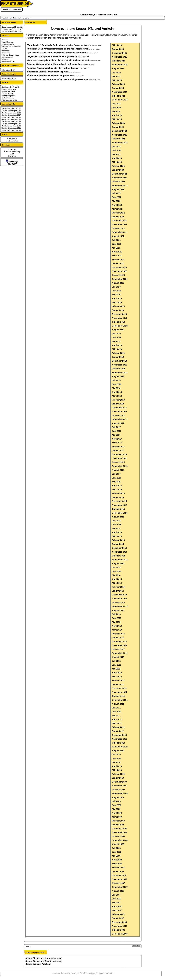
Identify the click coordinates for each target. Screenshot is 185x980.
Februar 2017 (118, 447)
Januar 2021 (118, 263)
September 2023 (120, 143)
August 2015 (118, 517)
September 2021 (120, 232)
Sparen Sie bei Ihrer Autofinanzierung (44, 961)
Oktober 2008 (118, 836)
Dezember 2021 (119, 221)
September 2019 (120, 326)
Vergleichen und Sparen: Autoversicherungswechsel (52, 56)
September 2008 (120, 840)
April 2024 (117, 115)
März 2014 (117, 583)
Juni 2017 (117, 431)
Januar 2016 (118, 497)
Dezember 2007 (119, 875)
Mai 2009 (116, 809)
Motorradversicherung (9, 100)
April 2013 (117, 626)
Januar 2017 (118, 451)
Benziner (5, 40)
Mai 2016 (116, 482)
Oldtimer (5, 49)
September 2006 (120, 934)
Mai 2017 (116, 435)
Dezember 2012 (119, 641)
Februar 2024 (118, 123)
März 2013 (117, 630)
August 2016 (118, 470)
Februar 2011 (118, 727)
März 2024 (117, 119)
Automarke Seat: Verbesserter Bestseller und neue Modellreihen (58, 49)
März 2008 (117, 864)
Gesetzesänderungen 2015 (11, 119)
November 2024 (120, 92)
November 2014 (120, 552)
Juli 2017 (116, 427)
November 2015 (120, 505)
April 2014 (117, 579)
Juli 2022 (116, 193)
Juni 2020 (117, 291)
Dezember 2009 (119, 782)
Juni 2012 (117, 665)
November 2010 (120, 739)
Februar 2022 (118, 213)
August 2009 (118, 797)
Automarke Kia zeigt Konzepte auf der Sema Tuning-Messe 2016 (58, 79)
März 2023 (117, 162)
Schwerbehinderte (8, 70)
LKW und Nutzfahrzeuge (10, 55)
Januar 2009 (118, 825)
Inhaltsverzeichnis (12, 141)
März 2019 (117, 349)
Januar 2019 (118, 357)
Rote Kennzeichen (8, 61)
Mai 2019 (116, 341)
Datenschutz (65, 973)
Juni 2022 (117, 197)
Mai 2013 (116, 622)
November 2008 (120, 832)
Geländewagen (7, 57)
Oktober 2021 (118, 228)
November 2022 (120, 178)
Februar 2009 (118, 821)
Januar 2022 (118, 217)
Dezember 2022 (119, 174)
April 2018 (117, 392)
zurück (28, 946)
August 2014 (118, 564)
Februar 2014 (118, 587)
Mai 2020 (116, 295)
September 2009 (120, 793)
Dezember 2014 (119, 548)
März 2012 (117, 677)
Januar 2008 (118, 871)
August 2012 (118, 657)
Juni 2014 (117, 571)
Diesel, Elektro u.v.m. (9, 79)
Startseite (17, 18)
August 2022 (118, 189)
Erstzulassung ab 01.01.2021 (12, 27)
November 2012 (120, 645)
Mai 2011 (116, 716)
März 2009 (117, 817)
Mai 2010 (116, 762)
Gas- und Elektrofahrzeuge (11, 46)
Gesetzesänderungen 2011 (11, 128)
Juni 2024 (117, 108)
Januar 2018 (118, 404)
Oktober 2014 (118, 556)
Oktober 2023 (118, 139)
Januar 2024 (118, 127)
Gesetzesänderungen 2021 (11, 109)
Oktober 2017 (118, 415)
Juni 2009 (117, 805)
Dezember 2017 (119, 408)
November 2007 (120, 879)
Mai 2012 (116, 669)
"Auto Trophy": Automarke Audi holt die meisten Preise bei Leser (58, 45)
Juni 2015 (117, 525)
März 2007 (117, 910)
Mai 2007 (116, 903)
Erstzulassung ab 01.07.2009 (12, 31)
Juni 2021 (117, 244)
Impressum (12, 150)
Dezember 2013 (119, 595)
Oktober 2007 (118, 883)
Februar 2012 (118, 680)
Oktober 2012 (118, 649)
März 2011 (117, 723)
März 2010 (117, 770)
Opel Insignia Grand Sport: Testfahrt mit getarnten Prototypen (57, 53)
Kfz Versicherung (8, 98)
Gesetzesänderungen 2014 (11, 122)
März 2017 (117, 443)
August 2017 (118, 423)
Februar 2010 (118, 774)
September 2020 (120, 279)
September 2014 (120, 560)
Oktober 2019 (118, 322)
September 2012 (120, 653)
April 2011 (117, 719)
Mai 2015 (116, 528)
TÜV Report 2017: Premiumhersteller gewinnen (49, 76)
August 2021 (118, 236)
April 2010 (117, 766)
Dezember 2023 (119, 131)
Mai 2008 (116, 856)
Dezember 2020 (119, 267)
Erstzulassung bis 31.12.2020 (12, 29)
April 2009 (117, 813)
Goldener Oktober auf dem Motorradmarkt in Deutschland (55, 64)
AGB (12, 154)
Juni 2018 (117, 384)
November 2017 (120, 412)
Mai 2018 (116, 388)
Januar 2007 (118, 918)
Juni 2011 (117, 712)
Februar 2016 (118, 493)
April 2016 (117, 486)
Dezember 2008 (119, 829)
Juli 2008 (116, 848)
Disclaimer (12, 156)
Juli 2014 (116, 567)
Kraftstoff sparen (7, 94)
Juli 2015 (116, 521)
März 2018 (117, 396)
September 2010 (120, 747)
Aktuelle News (12, 139)
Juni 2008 (117, 852)
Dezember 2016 (119, 454)
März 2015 (117, 536)
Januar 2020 (118, 310)
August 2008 (118, 844)
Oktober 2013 (118, 603)
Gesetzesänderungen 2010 (11, 130)
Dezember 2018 (119, 361)
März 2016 (117, 489)
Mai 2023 (116, 154)
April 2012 (117, 673)
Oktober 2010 (118, 743)
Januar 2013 (118, 638)
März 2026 (117, 45)
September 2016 (120, 466)
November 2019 (120, 318)
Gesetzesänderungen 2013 (11, 124)
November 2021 (120, 224)
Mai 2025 (116, 76)
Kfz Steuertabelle (8, 44)
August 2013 (118, 610)
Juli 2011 (116, 708)
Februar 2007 (118, 914)
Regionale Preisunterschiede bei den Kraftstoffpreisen (53, 68)
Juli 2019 (116, 334)
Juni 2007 (117, 899)
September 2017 (120, 419)
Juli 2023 (116, 147)
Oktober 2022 (118, 182)
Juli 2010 (116, 755)
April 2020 (117, 299)
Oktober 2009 (118, 790)
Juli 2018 (116, 380)
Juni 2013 (117, 618)
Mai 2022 (116, 201)
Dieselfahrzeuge (7, 42)
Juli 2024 (116, 104)
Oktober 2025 (118, 61)
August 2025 (118, 69)
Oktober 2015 (118, 509)
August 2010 (118, 751)
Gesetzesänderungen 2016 (11, 117)
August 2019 (118, 330)
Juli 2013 (116, 614)
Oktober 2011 (118, 696)
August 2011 (118, 704)
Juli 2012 (116, 661)
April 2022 (117, 205)
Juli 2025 (116, 72)
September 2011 (120, 700)
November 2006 (120, 926)
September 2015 (120, 513)
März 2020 (117, 302)
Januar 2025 (118, 88)
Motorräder (5, 51)
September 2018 (120, 373)
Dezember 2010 (119, 735)
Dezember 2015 (119, 501)
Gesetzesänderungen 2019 (11, 111)
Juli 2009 (116, 801)
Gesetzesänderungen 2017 (11, 115)
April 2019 (117, 345)
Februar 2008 (118, 868)
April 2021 (117, 252)
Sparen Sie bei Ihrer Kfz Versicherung (44, 958)
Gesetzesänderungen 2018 (11, 113)
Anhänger (5, 59)
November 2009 (120, 786)
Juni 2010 (117, 758)
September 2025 (120, 65)
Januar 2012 (118, 684)
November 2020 (120, 271)
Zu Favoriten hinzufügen (86, 973)
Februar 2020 (118, 306)
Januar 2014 (118, 591)
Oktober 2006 (118, 930)
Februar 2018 (118, 400)
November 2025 (120, 57)
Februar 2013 (118, 634)
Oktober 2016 (118, 462)
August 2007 (118, 891)
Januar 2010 (118, 778)
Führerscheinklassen (9, 89)
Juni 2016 (117, 478)
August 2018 (118, 376)
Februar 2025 (118, 84)
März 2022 (117, 209)
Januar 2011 (118, 731)
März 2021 (117, 256)
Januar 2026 (118, 49)
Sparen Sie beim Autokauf (38, 964)
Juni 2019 (117, 337)
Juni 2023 (117, 150)
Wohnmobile (6, 53)
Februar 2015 (118, 540)
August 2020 (118, 283)
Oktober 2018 (118, 369)
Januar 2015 (118, 544)
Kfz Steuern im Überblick (10, 87)
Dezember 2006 (119, 922)
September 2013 (120, 606)
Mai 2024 (116, 111)
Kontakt (74, 973)
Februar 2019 (118, 353)
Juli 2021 (116, 240)
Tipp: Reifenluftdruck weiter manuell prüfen (48, 72)
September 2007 (120, 887)
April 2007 (117, 907)
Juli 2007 (116, 895)
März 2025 (117, 80)
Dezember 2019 (119, 314)
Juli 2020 (116, 287)
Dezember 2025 (119, 53)
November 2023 (120, 135)
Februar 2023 (118, 166)
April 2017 (117, 439)
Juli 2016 (116, 474)
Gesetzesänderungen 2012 (11, 126)
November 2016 (120, 458)
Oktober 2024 (118, 96)
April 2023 (117, 158)
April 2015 (117, 532)
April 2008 (117, 860)
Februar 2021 (118, 260)
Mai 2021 (116, 248)
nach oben (136, 946)
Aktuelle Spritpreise (8, 91)
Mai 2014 (116, 575)
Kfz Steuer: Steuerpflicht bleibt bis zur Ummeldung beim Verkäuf (58, 60)
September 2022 (120, 185)
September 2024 (120, 100)
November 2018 (120, 365)
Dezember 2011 (119, 688)
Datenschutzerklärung (12, 152)
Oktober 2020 (118, 275)
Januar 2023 (118, 170)
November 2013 (120, 599)
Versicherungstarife (8, 96)
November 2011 (120, 692)
